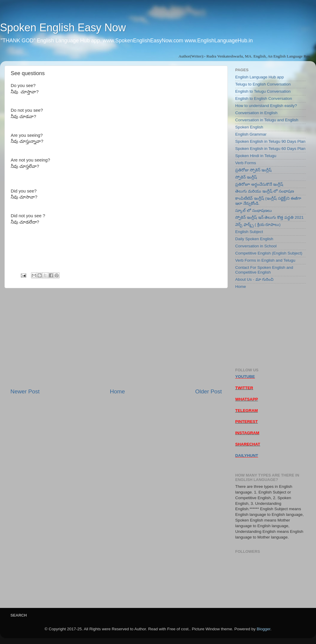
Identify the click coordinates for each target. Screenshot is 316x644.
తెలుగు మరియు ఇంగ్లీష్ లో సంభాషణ (265, 191)
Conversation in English (256, 113)
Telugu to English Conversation (263, 84)
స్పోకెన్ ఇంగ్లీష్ (246, 177)
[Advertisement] (116, 338)
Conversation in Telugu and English (267, 120)
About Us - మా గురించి (254, 279)
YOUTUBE (245, 377)
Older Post (209, 391)
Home (117, 391)
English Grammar (251, 134)
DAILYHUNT (247, 456)
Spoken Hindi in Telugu (256, 156)
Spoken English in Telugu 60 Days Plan (270, 149)
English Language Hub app (260, 77)
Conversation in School (256, 246)
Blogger (264, 629)
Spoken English (249, 127)
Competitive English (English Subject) (269, 253)
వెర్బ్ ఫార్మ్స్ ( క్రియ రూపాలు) (258, 225)
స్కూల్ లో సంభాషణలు (254, 211)
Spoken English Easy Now (63, 28)
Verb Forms (246, 163)
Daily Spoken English (254, 239)
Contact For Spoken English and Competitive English (264, 270)
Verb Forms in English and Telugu (265, 260)
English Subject (249, 232)
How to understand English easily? (266, 106)
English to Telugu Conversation (263, 91)
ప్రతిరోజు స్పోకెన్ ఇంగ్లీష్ (253, 170)
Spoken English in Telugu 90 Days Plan (270, 141)
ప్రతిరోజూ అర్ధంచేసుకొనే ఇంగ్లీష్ (259, 184)
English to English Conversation (264, 98)
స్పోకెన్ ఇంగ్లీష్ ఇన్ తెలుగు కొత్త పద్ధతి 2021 (269, 217)
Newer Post (25, 391)
